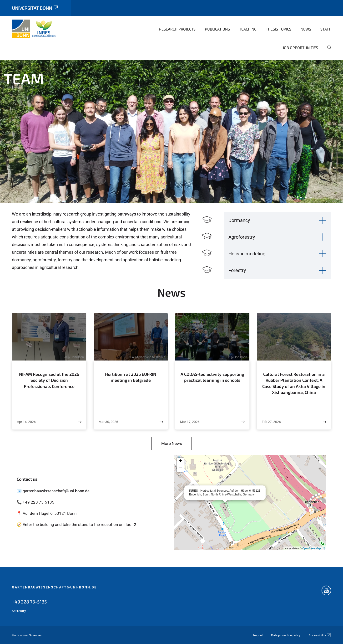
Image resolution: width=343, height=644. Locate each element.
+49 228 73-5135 (29, 602)
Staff (326, 29)
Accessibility (320, 635)
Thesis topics (279, 29)
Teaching (248, 29)
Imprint (258, 635)
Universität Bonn (35, 8)
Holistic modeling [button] (247, 254)
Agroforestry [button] (242, 237)
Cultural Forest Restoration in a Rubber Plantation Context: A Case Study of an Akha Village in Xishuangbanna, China (294, 383)
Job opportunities (300, 48)
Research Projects (177, 29)
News (306, 29)
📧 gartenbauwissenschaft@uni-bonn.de (53, 491)
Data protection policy (286, 635)
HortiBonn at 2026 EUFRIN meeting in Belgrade (131, 377)
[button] (225, 507)
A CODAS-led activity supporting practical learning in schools (212, 377)
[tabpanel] (171, 132)
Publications (217, 29)
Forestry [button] (237, 270)
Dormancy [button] (239, 220)
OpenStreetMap (314, 548)
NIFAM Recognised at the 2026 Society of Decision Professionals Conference (49, 380)
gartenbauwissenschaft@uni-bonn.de (54, 587)
